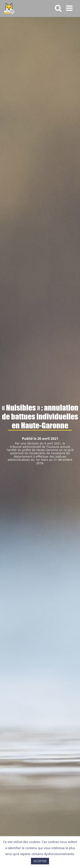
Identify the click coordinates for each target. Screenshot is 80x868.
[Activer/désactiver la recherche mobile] (58, 8)
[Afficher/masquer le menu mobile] (70, 8)
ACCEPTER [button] (40, 861)
